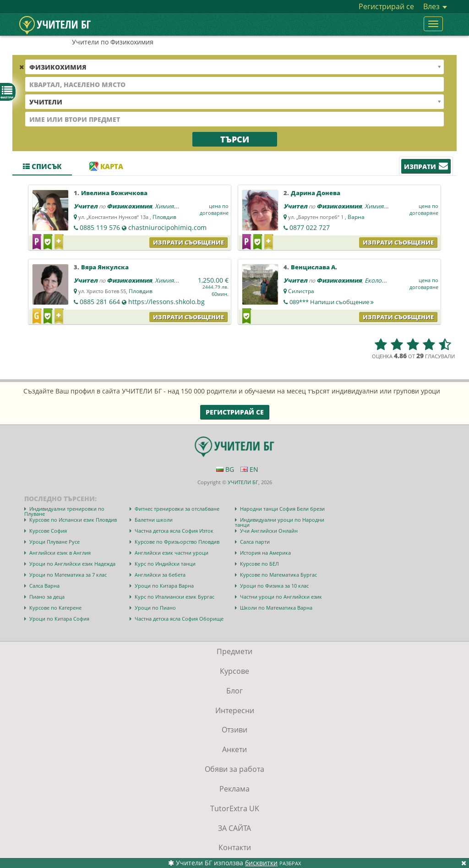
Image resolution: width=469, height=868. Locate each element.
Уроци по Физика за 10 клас (274, 586)
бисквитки (261, 863)
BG (225, 469)
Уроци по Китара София (59, 619)
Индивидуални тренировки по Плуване (64, 511)
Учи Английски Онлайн (269, 531)
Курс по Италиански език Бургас (175, 597)
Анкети (234, 749)
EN (249, 469)
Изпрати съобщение (188, 242)
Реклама (234, 789)
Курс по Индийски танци (165, 564)
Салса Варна (44, 586)
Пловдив (164, 217)
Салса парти (255, 542)
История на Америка (265, 553)
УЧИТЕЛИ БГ (243, 482)
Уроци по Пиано (155, 608)
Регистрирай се (386, 6)
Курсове (234, 671)
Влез (435, 6)
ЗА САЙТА (234, 828)
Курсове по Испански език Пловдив (73, 520)
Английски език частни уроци (172, 553)
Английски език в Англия (60, 553)
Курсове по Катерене (55, 608)
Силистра (301, 291)
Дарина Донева (316, 193)
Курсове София (48, 531)
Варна (356, 217)
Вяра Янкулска (105, 267)
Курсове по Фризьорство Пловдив (177, 542)
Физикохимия (129, 206)
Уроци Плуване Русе (55, 542)
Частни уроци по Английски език (281, 597)
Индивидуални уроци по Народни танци (280, 522)
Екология (378, 280)
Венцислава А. (314, 267)
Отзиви (234, 730)
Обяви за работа (234, 769)
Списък (42, 166)
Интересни (235, 710)
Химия (164, 206)
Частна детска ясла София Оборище (179, 619)
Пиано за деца (47, 597)
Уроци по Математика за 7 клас (68, 575)
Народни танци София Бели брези (282, 509)
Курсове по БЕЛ (259, 564)
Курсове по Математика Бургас (278, 575)
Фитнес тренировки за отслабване (177, 509)
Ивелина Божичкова (114, 193)
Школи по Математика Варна (276, 608)
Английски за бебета (160, 575)
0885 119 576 (100, 227)
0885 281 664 (100, 302)
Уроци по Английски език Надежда (72, 564)
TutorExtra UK (235, 808)
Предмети (234, 651)
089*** (332, 302)
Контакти (235, 847)
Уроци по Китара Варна (164, 586)
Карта (106, 166)
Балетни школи (154, 520)
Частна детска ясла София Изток (174, 531)
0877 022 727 (310, 227)
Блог (234, 691)
